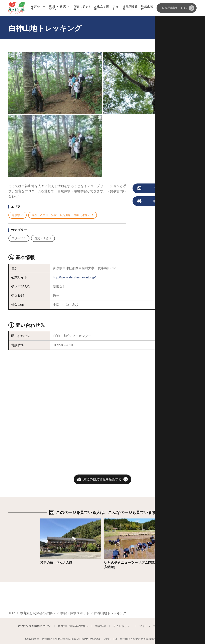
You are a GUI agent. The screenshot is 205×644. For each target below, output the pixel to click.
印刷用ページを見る (160, 201)
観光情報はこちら (178, 8)
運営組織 (101, 626)
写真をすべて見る (159, 188)
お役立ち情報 (101, 8)
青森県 (18, 215)
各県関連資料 (130, 8)
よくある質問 (179, 626)
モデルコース (38, 8)
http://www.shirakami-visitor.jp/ (74, 277)
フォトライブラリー (152, 626)
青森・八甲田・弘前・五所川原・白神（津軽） (63, 215)
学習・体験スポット (75, 613)
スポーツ (19, 238)
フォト (116, 8)
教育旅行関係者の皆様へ (38, 613)
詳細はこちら (50, 520)
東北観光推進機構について (34, 626)
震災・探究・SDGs (60, 8)
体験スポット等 (82, 8)
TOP (12, 613)
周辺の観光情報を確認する (102, 479)
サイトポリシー (123, 626)
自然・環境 (43, 238)
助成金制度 (147, 8)
